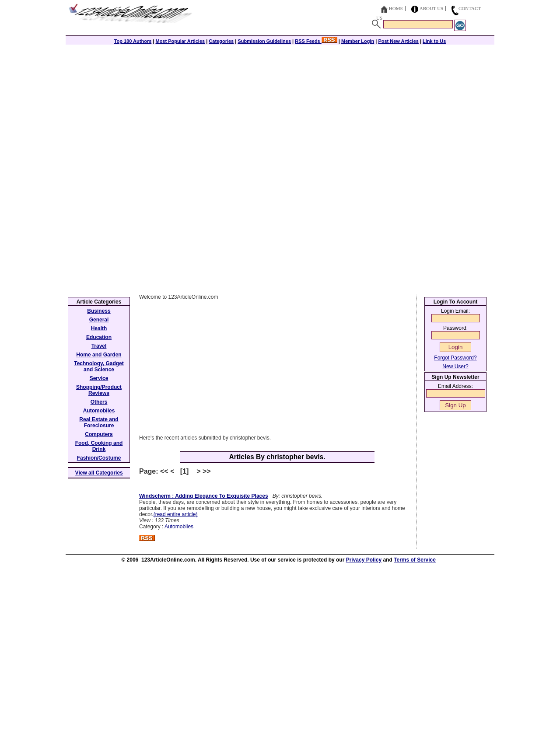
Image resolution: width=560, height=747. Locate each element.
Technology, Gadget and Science (99, 367)
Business (99, 311)
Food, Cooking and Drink (99, 446)
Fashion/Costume (99, 458)
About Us (432, 8)
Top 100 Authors (133, 41)
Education (99, 337)
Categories (221, 41)
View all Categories (99, 473)
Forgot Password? (455, 358)
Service (99, 378)
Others (99, 402)
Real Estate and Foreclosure (99, 422)
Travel (99, 346)
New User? (455, 367)
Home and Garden (99, 355)
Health (99, 328)
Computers (99, 434)
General (99, 320)
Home (396, 8)
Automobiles (179, 527)
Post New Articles (398, 41)
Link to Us (434, 41)
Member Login (358, 41)
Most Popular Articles (180, 41)
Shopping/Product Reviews (99, 390)
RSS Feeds (316, 41)
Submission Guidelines (264, 41)
